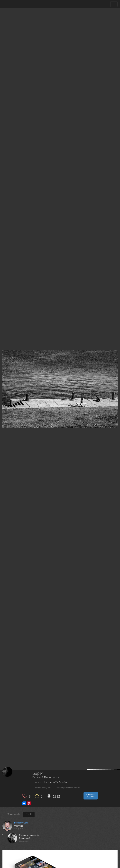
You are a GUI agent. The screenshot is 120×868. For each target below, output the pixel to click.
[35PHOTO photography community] (15, 4)
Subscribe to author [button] (91, 796)
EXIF (29, 814)
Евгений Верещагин (46, 778)
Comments (13, 814)
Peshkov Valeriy (21, 823)
